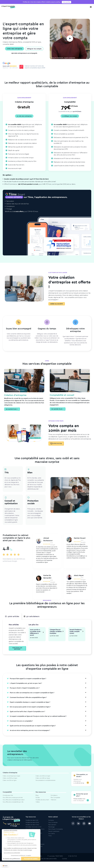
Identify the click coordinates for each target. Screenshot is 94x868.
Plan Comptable (55, 801)
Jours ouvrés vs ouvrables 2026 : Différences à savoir (35, 636)
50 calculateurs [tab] (32, 620)
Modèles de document (42, 803)
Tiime (50, 839)
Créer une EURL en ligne (10, 782)
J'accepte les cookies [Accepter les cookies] (31, 859)
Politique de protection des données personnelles (42, 862)
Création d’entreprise (15, 395)
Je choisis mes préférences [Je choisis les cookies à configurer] (11, 859)
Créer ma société (56, 304)
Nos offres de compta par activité (13, 801)
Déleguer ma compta (34, 49)
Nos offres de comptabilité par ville (13, 806)
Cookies (65, 862)
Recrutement (52, 828)
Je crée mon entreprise (24, 116)
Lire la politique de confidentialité (12, 853)
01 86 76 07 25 (56, 444)
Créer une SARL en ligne (43, 782)
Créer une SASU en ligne (43, 780)
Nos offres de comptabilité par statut (14, 803)
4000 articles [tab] (12, 620)
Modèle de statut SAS (32, 824)
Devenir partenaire (54, 835)
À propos (51, 824)
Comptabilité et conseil (62, 395)
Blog (37, 799)
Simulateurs (54, 799)
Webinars (53, 803)
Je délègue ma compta (70, 116)
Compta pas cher (8, 799)
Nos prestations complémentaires (45, 784)
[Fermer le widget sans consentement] (10, 830)
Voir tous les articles (17, 652)
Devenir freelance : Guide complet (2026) (76, 635)
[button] (5, 866)
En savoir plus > (12, 409)
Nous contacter (53, 826)
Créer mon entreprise (15, 49)
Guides (38, 801)
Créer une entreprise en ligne (11, 780)
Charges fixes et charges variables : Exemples (56, 635)
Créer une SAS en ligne (10, 784)
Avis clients (52, 837)
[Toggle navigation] (91, 7)
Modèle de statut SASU (32, 828)
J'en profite (66, 2)
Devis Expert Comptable (56, 833)
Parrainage (51, 831)
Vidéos (38, 806)
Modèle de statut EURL (32, 826)
